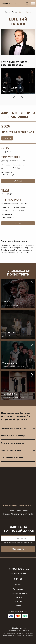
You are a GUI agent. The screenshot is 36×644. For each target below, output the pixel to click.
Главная (7, 12)
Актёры (15, 12)
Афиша (18, 585)
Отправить (18, 549)
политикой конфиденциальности (18, 543)
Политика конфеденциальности (18, 630)
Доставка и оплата (18, 593)
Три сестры (11, 157)
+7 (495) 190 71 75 (18, 569)
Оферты (6, 544)
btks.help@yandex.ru (18, 573)
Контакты (18, 602)
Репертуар (18, 589)
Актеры (18, 606)
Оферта (18, 597)
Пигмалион (11, 200)
